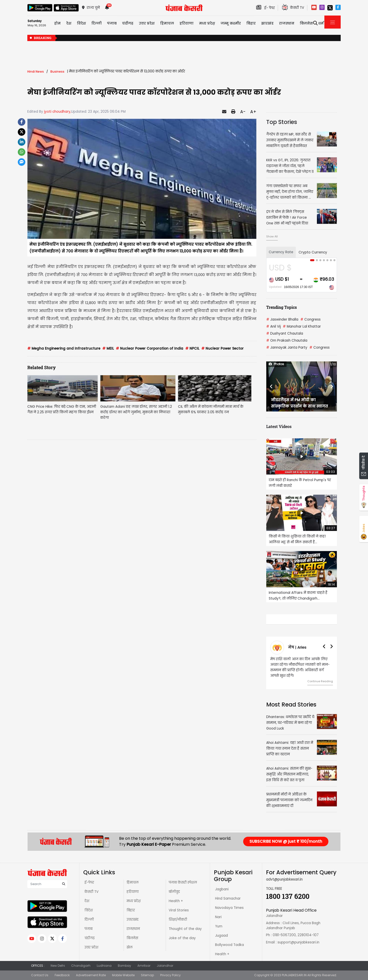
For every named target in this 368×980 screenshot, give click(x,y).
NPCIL (192, 348)
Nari (218, 917)
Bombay (124, 966)
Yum (219, 926)
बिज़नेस (132, 938)
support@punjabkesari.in (298, 942)
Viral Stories (179, 910)
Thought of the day (185, 929)
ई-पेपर (89, 882)
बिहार (251, 23)
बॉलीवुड (174, 892)
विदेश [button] (81, 23)
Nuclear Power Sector (222, 348)
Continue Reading (320, 681)
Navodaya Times (229, 908)
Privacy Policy (170, 975)
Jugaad (221, 936)
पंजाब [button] (112, 23)
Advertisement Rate (91, 975)
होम (57, 23)
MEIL (108, 348)
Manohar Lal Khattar (302, 326)
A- (243, 112)
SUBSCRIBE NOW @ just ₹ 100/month (286, 841)
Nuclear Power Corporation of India (150, 348)
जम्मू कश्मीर (231, 23)
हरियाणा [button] (187, 23)
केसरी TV (91, 892)
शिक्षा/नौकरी (178, 920)
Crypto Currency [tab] (313, 252)
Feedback (62, 975)
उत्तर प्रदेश (147, 23)
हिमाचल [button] (167, 23)
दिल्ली (97, 23)
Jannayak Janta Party (287, 347)
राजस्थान (133, 929)
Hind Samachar (228, 898)
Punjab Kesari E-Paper (149, 844)
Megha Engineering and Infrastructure (64, 348)
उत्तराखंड (133, 920)
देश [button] (69, 23)
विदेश (89, 910)
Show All (272, 236)
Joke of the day (182, 938)
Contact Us (40, 975)
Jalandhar (165, 966)
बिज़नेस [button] (306, 23)
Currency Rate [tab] (281, 252)
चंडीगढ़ (89, 938)
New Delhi (58, 966)
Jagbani (222, 889)
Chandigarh (81, 966)
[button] (271, 386)
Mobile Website (123, 975)
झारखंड (267, 23)
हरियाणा (133, 892)
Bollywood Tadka (229, 945)
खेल (130, 947)
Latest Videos (279, 426)
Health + (176, 901)
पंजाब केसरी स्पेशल (183, 882)
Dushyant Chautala (285, 333)
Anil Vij (273, 326)
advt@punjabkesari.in (284, 879)
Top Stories (282, 122)
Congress (310, 319)
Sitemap (147, 975)
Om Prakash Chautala (287, 340)
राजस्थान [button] (287, 23)
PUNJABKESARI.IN (294, 975)
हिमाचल (133, 882)
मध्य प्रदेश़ (207, 23)
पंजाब (88, 929)
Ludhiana (104, 966)
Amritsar (144, 966)
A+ (253, 112)
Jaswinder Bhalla (282, 319)
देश (87, 901)
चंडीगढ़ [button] (128, 23)
